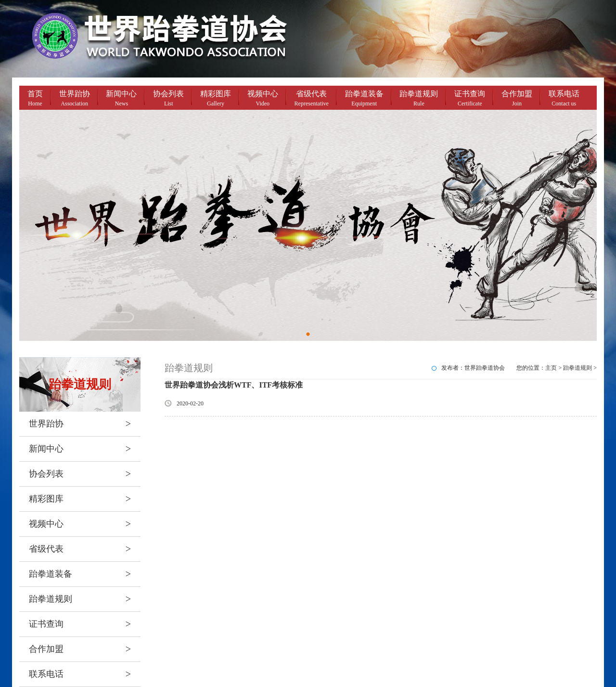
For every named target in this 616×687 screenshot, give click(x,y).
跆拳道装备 (364, 99)
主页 (551, 368)
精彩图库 (216, 99)
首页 (35, 99)
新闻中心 (121, 99)
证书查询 (470, 99)
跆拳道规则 (419, 99)
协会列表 (168, 99)
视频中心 (263, 99)
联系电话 (564, 99)
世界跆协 (75, 99)
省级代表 (312, 99)
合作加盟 (517, 99)
